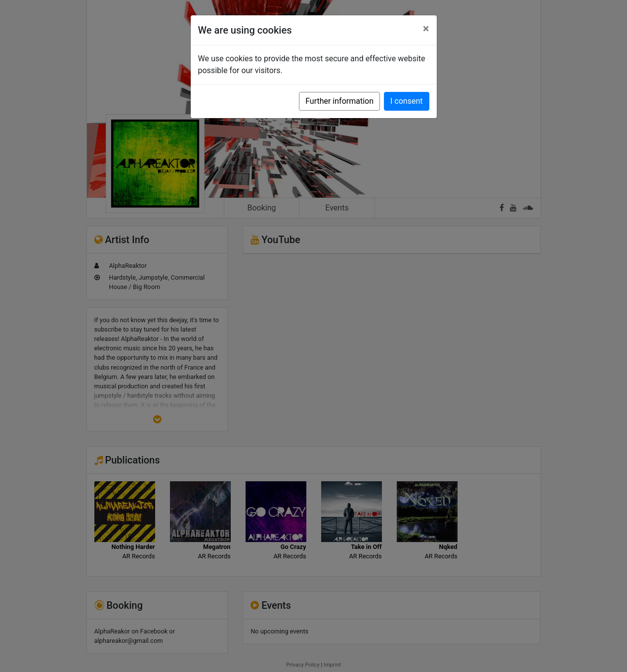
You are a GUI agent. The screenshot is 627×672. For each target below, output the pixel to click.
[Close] (426, 29)
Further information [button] (339, 101)
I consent (406, 101)
